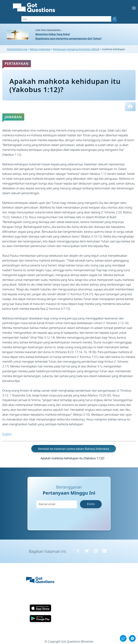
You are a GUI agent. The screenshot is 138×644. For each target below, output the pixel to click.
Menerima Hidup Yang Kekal (53, 34)
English (7, 434)
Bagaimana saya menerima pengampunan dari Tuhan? (69, 38)
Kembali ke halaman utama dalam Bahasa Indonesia (74, 449)
